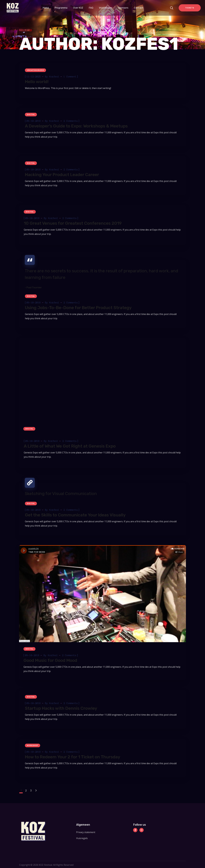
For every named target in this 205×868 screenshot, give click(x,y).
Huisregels (82, 838)
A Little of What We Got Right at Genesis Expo (70, 446)
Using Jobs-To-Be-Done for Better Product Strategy (78, 308)
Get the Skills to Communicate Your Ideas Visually (75, 515)
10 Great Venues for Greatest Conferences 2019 (73, 223)
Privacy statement (86, 832)
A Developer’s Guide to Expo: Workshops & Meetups (76, 126)
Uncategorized (35, 70)
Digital (31, 114)
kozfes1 (54, 77)
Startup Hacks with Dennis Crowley (61, 708)
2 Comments (71, 121)
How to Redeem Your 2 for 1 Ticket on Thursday (73, 757)
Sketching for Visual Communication (61, 494)
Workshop (33, 745)
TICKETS (190, 8)
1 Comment (70, 77)
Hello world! (37, 82)
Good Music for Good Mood (50, 660)
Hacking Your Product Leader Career (62, 175)
